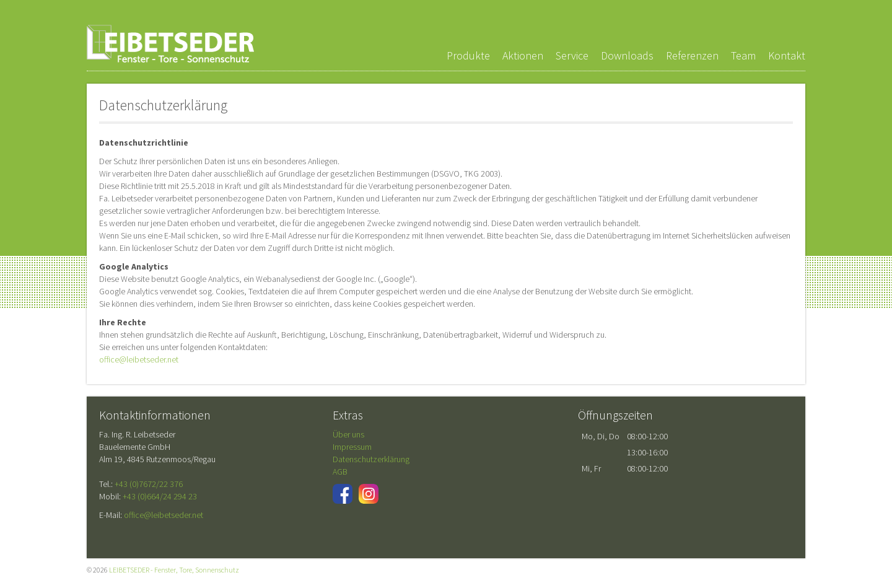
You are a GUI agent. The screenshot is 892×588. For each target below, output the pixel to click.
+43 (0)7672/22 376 (149, 484)
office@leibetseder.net (139, 359)
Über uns (348, 434)
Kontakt (787, 55)
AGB (340, 472)
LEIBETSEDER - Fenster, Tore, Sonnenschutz (170, 44)
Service (572, 55)
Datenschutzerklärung (371, 459)
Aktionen (523, 55)
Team (743, 55)
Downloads (627, 55)
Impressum (352, 447)
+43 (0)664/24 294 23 (160, 496)
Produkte (468, 55)
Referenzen (692, 55)
